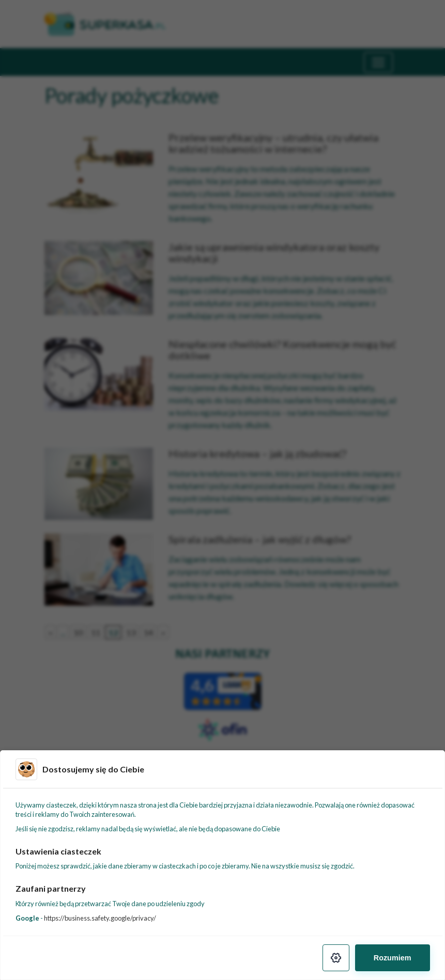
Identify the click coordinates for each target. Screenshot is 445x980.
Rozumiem (393, 958)
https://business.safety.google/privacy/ (100, 918)
